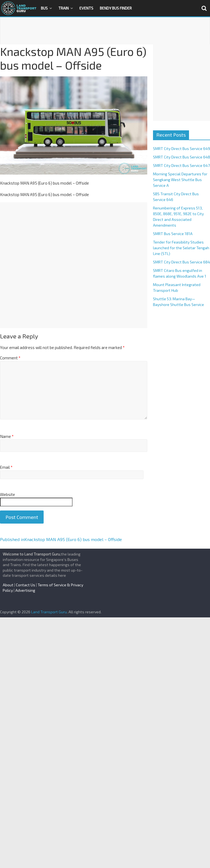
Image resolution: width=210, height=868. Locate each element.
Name (7, 436)
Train (64, 8)
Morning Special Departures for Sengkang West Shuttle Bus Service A (180, 180)
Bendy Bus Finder (116, 8)
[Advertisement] (105, 31)
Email (6, 467)
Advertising (25, 590)
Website (7, 494)
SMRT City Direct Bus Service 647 (181, 165)
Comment (10, 358)
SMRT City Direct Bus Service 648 (181, 157)
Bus (44, 8)
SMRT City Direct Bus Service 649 (181, 148)
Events (86, 8)
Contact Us (25, 585)
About (8, 585)
